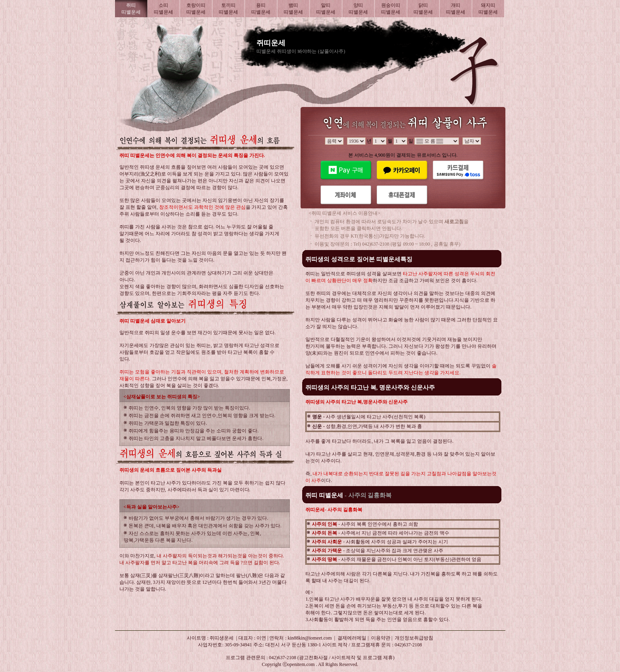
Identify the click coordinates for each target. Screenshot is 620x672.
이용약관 (381, 638)
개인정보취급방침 (414, 638)
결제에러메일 (352, 638)
